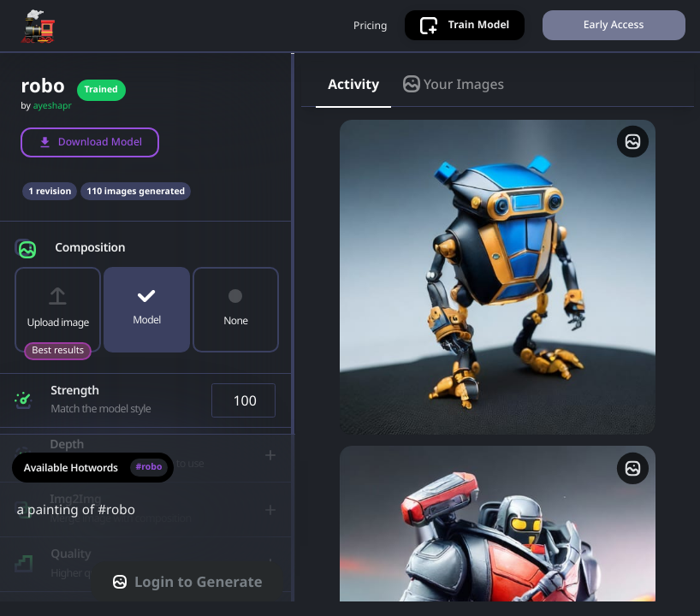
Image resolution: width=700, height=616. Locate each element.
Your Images (454, 97)
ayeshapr (53, 119)
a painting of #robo (148, 534)
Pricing (368, 32)
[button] (147, 257)
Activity (353, 97)
